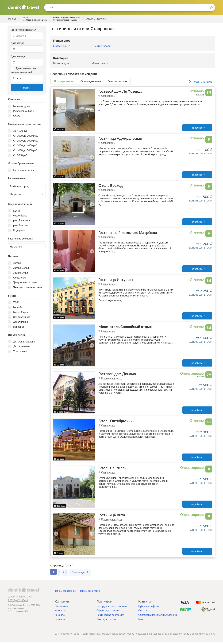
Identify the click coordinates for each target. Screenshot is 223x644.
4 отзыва (200, 94)
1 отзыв (200, 378)
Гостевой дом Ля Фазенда (120, 91)
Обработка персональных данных (158, 616)
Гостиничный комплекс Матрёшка (128, 233)
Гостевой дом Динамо (117, 375)
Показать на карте (111, 379)
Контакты (60, 612)
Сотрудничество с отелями (112, 608)
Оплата (143, 612)
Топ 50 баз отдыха (90, 592)
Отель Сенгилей (112, 469)
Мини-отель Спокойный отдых (125, 327)
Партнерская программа (110, 616)
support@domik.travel (20, 598)
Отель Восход (111, 186)
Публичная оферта (149, 608)
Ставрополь (108, 96)
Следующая (92, 573)
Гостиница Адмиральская (120, 138)
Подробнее (196, 128)
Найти (27, 88)
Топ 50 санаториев (65, 592)
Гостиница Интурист (116, 280)
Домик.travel (23, 7)
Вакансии (60, 621)
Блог (141, 621)
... (99, 109)
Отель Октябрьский (116, 422)
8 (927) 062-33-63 (18, 602)
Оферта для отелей (108, 612)
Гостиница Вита (112, 516)
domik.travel (23, 591)
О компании (62, 608)
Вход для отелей (106, 621)
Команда (60, 616)
